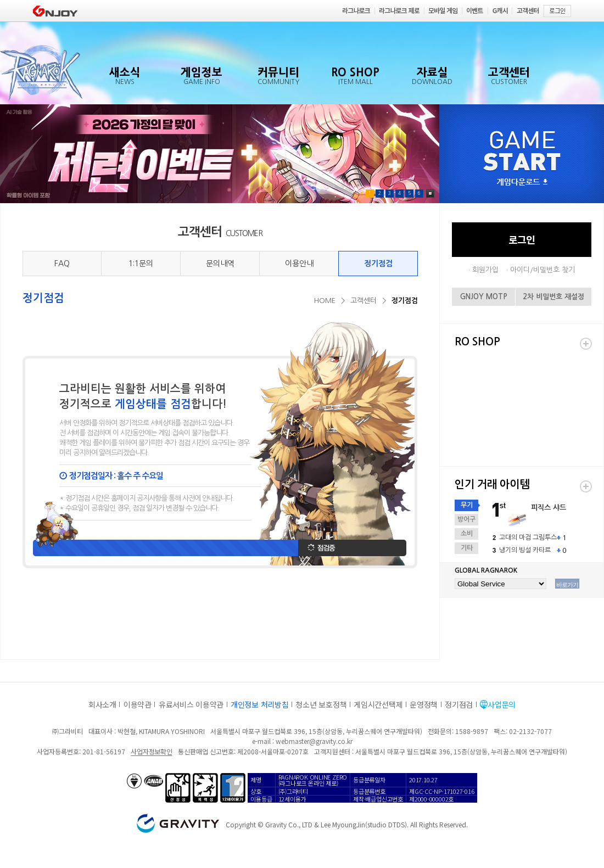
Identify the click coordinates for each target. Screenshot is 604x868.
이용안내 (299, 264)
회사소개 (102, 704)
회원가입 (485, 270)
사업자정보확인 (151, 751)
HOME (325, 301)
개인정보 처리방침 (259, 704)
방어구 (466, 519)
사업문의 (502, 704)
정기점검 (378, 264)
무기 (467, 505)
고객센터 (363, 301)
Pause (430, 194)
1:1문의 (141, 264)
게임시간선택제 (378, 704)
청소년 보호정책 (321, 704)
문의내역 (220, 264)
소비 (467, 534)
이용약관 (138, 704)
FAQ (62, 264)
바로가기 (567, 585)
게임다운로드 (522, 183)
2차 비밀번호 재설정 (553, 297)
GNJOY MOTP (484, 297)
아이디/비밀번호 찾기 (543, 270)
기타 (467, 548)
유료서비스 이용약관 (191, 704)
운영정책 (424, 704)
